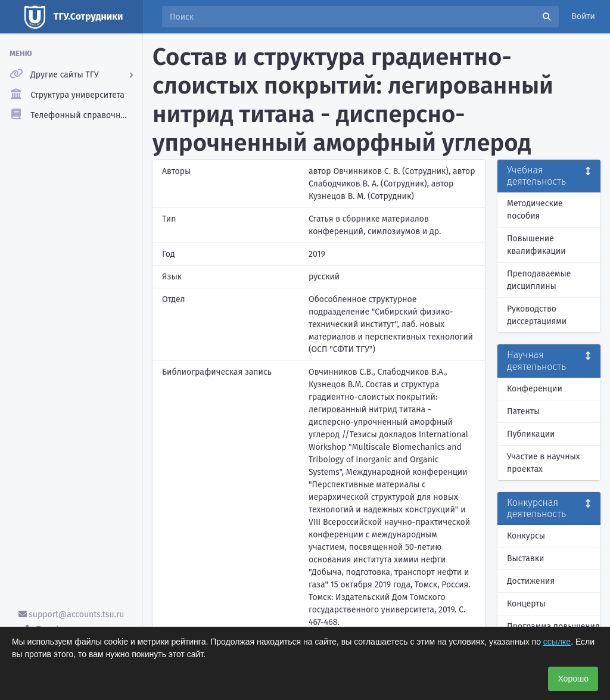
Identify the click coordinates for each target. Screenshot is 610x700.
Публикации (531, 434)
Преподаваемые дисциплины (539, 280)
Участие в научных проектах (544, 463)
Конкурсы (526, 536)
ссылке (557, 642)
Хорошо (573, 679)
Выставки (525, 559)
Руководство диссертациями (537, 315)
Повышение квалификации (536, 245)
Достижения (531, 581)
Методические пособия (535, 210)
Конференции (535, 389)
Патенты (523, 411)
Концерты (526, 604)
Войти (583, 16)
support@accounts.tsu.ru (71, 615)
